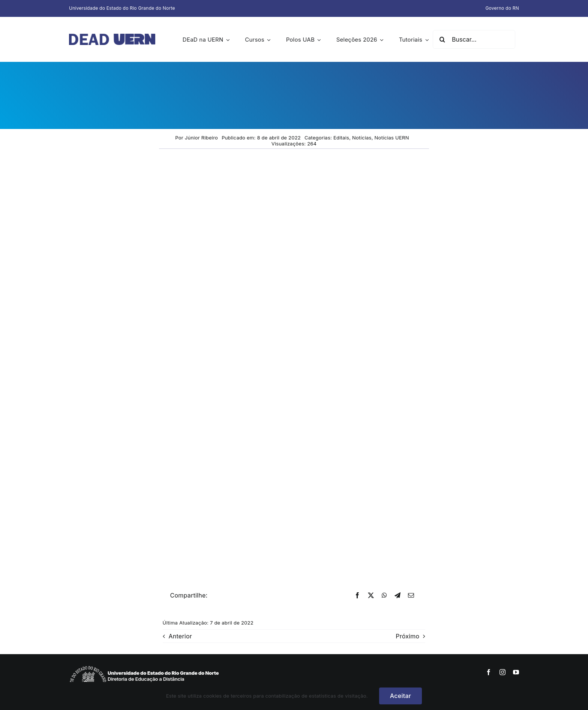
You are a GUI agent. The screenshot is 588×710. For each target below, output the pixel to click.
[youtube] (516, 672)
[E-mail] (411, 596)
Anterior (181, 636)
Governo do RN (502, 8)
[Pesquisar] (442, 39)
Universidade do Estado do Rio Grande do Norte (122, 8)
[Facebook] (357, 596)
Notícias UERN (392, 138)
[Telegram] (397, 596)
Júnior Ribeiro (201, 138)
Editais (341, 138)
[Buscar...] (474, 39)
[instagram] (502, 672)
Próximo (407, 636)
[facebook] (489, 672)
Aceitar (400, 696)
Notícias (362, 138)
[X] (371, 596)
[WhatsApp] (384, 596)
